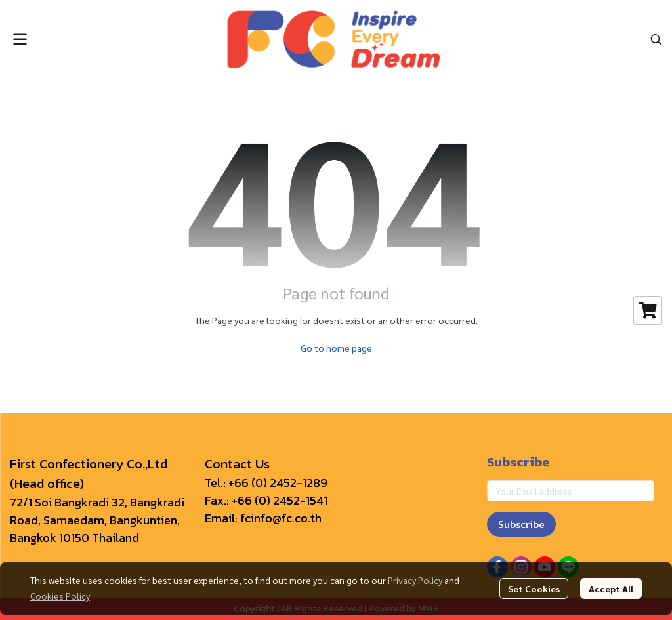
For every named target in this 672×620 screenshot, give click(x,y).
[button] (656, 39)
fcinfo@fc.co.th (281, 518)
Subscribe (521, 524)
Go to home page (336, 348)
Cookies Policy (60, 596)
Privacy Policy (415, 580)
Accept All (611, 589)
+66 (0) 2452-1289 (278, 483)
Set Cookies (534, 589)
